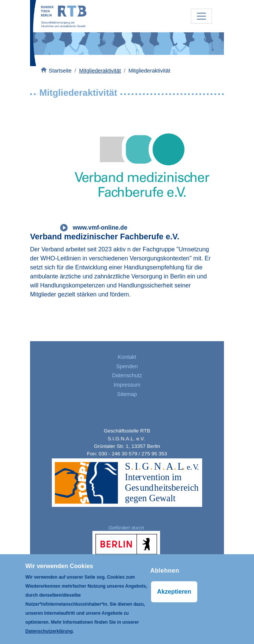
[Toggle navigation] (201, 16)
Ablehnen (165, 571)
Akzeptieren (174, 592)
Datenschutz (127, 375)
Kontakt (127, 357)
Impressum (127, 385)
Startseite (60, 71)
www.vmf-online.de (100, 228)
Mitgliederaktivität (100, 71)
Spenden (127, 366)
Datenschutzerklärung (49, 631)
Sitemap (127, 394)
